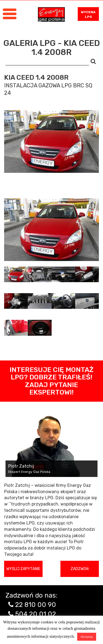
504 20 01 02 (36, 614)
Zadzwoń (80, 569)
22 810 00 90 (36, 605)
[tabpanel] (51, 230)
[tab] (16, 274)
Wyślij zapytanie (23, 569)
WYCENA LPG (88, 14)
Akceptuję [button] (87, 637)
